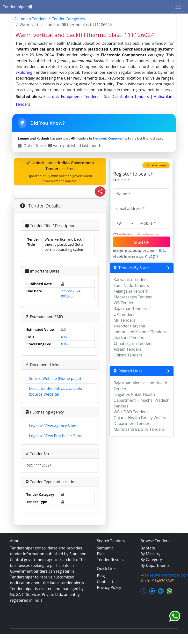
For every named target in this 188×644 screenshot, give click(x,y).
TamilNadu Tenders (131, 285)
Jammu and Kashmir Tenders (140, 332)
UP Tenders (124, 314)
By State (148, 548)
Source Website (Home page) (55, 378)
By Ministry (150, 554)
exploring (24, 72)
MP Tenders (124, 320)
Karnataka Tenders (131, 280)
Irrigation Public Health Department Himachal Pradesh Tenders (141, 400)
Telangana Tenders (131, 291)
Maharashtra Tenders (133, 297)
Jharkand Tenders (129, 338)
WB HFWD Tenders (130, 412)
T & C (160, 250)
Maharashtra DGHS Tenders (139, 429)
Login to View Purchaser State (56, 436)
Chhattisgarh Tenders (133, 343)
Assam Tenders (127, 349)
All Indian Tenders (30, 19)
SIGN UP (142, 242)
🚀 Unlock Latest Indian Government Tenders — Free (60, 172)
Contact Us (107, 582)
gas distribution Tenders (127, 96)
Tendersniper (18, 7)
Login (153, 256)
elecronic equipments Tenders (72, 96)
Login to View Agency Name (54, 426)
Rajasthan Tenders (130, 309)
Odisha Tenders (128, 355)
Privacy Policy (109, 587)
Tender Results (110, 560)
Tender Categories (68, 19)
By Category (151, 560)
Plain (101, 554)
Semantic (105, 548)
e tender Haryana (129, 326)
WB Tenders (124, 303)
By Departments (155, 565)
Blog (101, 576)
